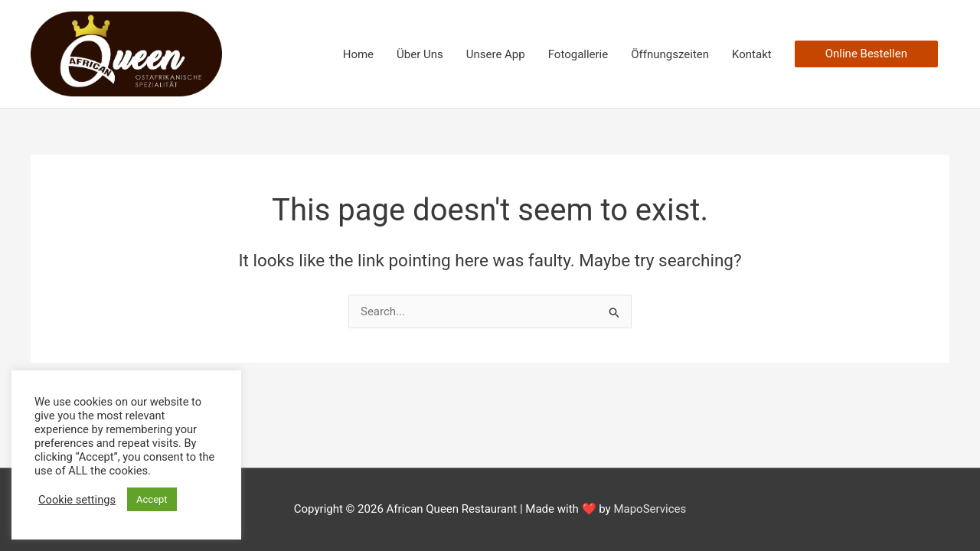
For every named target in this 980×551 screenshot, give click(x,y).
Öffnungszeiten (670, 54)
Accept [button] (152, 499)
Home (358, 54)
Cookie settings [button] (77, 500)
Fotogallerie (578, 54)
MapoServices (650, 509)
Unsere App (496, 54)
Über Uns (420, 54)
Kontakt (752, 54)
